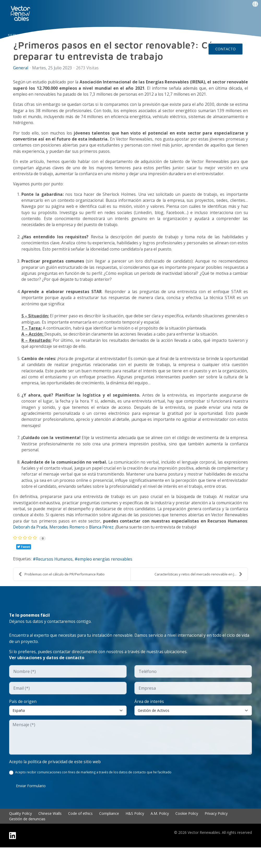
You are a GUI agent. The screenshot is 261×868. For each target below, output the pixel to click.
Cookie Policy (187, 834)
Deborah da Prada (53, 545)
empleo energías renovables (108, 578)
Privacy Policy (216, 834)
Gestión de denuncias (27, 839)
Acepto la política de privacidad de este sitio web (56, 782)
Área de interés (149, 721)
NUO (42, 35)
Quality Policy (20, 834)
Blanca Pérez (126, 545)
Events (21, 62)
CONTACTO (226, 49)
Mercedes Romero (91, 545)
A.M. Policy (160, 834)
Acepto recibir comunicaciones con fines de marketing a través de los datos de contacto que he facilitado (94, 793)
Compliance (109, 834)
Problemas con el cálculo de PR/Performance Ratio (62, 593)
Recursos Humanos (56, 578)
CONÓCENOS (64, 35)
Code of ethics (80, 834)
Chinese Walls (50, 834)
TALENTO (123, 35)
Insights (154, 35)
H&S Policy (135, 834)
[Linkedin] (13, 856)
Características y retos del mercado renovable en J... (198, 593)
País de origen (23, 721)
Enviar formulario (31, 806)
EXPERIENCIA (95, 35)
